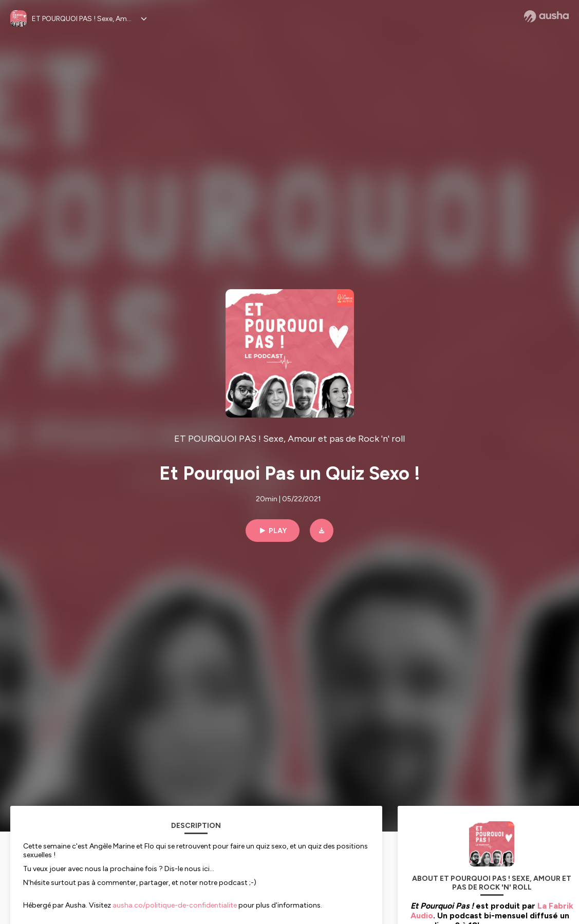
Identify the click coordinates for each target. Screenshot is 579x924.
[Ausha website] (546, 16)
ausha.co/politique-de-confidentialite (175, 905)
